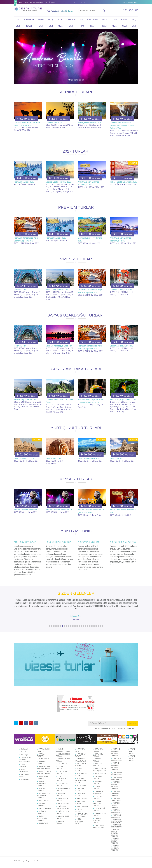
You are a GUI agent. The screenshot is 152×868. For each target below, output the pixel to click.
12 (73, 624)
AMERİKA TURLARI (41, 761)
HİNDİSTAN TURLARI (60, 792)
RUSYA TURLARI (100, 772)
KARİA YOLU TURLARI (80, 763)
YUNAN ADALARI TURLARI (100, 812)
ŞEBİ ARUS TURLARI (98, 781)
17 (83, 624)
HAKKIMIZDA (28, 2)
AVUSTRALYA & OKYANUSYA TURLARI (43, 793)
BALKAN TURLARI (41, 802)
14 (77, 624)
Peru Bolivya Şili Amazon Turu (123, 399)
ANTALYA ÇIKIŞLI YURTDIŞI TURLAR (44, 771)
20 (90, 624)
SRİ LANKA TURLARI (98, 776)
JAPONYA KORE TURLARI (62, 815)
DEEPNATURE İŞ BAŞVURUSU (130, 2)
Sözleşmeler (25, 777)
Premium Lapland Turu (24, 182)
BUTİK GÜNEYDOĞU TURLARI (42, 816)
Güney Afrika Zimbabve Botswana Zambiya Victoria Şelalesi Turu (122, 125)
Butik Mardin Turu (54, 458)
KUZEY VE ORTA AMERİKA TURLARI (80, 779)
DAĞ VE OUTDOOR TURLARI (63, 748)
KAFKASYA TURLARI (80, 748)
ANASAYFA (21, 2)
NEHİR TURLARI (78, 808)
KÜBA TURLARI (82, 784)
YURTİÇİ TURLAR (134, 23)
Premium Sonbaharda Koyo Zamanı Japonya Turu (26, 239)
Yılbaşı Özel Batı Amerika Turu (123, 182)
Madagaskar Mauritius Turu (90, 122)
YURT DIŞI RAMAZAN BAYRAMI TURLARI (116, 750)
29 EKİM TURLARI (105, 23)
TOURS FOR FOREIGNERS (98, 790)
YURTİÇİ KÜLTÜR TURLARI (115, 839)
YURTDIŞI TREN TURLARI (117, 797)
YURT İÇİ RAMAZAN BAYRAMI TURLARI (115, 764)
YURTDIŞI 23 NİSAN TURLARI (117, 771)
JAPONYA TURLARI (60, 820)
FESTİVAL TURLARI (60, 766)
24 (98, 624)
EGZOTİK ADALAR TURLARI (63, 758)
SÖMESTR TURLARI (124, 23)
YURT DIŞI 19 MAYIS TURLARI (98, 824)
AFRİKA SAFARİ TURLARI (44, 748)
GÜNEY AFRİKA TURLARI (62, 783)
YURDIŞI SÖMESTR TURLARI (97, 818)
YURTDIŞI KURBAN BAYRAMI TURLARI (116, 783)
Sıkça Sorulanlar (26, 750)
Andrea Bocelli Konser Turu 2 (59, 510)
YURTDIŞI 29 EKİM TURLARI (117, 776)
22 (94, 624)
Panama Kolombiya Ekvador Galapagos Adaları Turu (91, 401)
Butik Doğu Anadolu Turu (89, 458)
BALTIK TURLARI (45, 806)
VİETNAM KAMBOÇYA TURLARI (97, 801)
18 (86, 624)
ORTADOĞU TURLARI (98, 753)
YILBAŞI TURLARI (114, 23)
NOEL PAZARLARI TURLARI (79, 819)
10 (69, 624)
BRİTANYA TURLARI (42, 810)
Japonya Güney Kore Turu (122, 290)
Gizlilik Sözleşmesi (23, 764)
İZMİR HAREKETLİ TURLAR (63, 810)
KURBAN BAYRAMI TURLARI (93, 23)
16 (81, 624)
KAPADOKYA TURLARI (80, 753)
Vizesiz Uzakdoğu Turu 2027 (59, 182)
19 (88, 624)
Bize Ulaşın (24, 753)
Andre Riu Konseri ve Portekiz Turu (123, 511)
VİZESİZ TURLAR (60, 23)
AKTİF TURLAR (44, 757)
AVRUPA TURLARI (41, 788)
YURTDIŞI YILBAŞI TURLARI (116, 803)
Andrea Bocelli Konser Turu (26, 510)
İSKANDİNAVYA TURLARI (62, 797)
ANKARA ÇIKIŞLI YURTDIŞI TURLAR (44, 766)
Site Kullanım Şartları (24, 774)
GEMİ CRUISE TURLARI (61, 771)
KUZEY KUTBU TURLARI (81, 773)
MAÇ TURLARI (82, 796)
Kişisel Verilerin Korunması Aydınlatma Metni (25, 758)
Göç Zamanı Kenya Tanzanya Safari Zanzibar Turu (27, 124)
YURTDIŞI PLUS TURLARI (71, 23)
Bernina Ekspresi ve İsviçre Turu (90, 239)
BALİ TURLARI (44, 798)
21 (92, 624)
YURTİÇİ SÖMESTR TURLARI (115, 846)
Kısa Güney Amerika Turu (57, 290)
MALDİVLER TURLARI (80, 800)
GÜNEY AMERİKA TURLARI (63, 788)
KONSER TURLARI (79, 768)
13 (75, 624)
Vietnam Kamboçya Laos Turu (59, 346)
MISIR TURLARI (82, 804)
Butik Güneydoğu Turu (24, 458)
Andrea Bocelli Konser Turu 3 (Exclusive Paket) (91, 511)
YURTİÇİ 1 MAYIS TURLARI (117, 809)
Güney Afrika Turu (54, 122)
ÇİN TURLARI (44, 821)
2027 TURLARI (18, 23)
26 (102, 624)
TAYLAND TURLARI (97, 785)
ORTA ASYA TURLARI (98, 748)
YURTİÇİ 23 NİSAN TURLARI (117, 819)
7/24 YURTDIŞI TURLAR (29, 23)
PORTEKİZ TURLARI (97, 763)
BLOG (46, 2)
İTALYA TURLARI (63, 801)
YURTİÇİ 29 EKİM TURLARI (116, 824)
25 (100, 624)
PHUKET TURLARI (97, 758)
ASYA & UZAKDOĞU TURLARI (41, 782)
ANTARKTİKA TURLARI (43, 776)
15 (79, 624)
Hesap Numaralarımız (24, 769)
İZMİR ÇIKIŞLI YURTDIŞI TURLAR (62, 805)
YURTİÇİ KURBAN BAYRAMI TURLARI (115, 831)
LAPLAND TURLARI (79, 788)
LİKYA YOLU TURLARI (80, 792)
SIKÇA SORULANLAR (38, 2)
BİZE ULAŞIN (52, 2)
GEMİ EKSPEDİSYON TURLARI (61, 777)
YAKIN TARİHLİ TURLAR (99, 807)
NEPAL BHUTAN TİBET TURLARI (81, 813)
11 (71, 624)
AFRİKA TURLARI (41, 753)
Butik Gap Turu (117, 458)
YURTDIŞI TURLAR (51, 23)
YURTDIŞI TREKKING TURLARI (116, 791)
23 (96, 624)
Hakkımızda (25, 747)
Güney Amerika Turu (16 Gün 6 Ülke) (60, 401)
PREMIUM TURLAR (41, 23)
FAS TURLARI (62, 762)
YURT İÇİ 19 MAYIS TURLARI (117, 757)
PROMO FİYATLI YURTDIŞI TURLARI (100, 768)
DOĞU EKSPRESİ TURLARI (63, 753)
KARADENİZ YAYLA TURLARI (81, 758)
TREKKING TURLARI (97, 795)
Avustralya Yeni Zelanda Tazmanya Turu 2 (89, 183)
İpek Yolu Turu (20, 290)
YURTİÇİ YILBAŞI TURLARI (132, 756)
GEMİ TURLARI (82, 23)
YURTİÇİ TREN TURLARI (132, 749)
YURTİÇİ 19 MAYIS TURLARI (117, 814)
